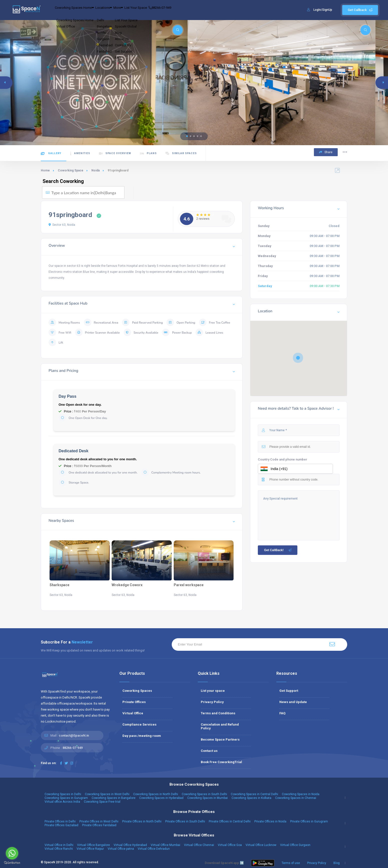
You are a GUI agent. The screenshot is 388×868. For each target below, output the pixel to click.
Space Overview (115, 154)
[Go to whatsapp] (12, 853)
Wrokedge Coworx (127, 585)
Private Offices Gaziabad (61, 825)
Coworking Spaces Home (79, 10)
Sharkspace (59, 585)
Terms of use (291, 863)
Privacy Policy (212, 702)
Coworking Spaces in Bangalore (114, 798)
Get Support (289, 691)
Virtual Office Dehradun (154, 849)
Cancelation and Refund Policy (220, 726)
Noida (95, 170)
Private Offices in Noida (270, 821)
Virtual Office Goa (230, 845)
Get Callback (360, 10)
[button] (187, 136)
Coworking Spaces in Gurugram (66, 798)
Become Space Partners (220, 739)
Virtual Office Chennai (199, 845)
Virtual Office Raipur (90, 849)
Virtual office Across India (62, 802)
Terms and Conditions (218, 713)
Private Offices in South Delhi (185, 821)
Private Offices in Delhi (60, 821)
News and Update (293, 702)
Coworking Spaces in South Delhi (204, 794)
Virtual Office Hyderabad (130, 845)
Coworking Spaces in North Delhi (156, 794)
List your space (213, 691)
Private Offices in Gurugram (309, 821)
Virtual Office (133, 713)
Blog (337, 863)
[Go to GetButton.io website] (12, 863)
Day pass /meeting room (142, 736)
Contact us (209, 751)
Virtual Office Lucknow (261, 845)
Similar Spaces (181, 154)
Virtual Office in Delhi (59, 845)
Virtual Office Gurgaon (295, 845)
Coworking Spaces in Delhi (63, 794)
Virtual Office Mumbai (165, 845)
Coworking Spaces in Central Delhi (254, 794)
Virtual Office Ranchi (59, 849)
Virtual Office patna (121, 849)
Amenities (80, 154)
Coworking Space (71, 170)
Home (45, 170)
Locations (117, 10)
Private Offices (134, 702)
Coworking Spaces (137, 691)
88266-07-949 (195, 10)
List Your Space (163, 10)
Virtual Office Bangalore (93, 845)
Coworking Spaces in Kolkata (251, 798)
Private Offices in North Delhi (142, 821)
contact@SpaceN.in (74, 735)
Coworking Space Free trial (102, 802)
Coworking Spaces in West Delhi (107, 794)
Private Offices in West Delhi (99, 821)
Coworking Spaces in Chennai (296, 798)
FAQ (282, 713)
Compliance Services (139, 724)
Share (326, 152)
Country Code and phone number (282, 459)
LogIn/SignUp (323, 10)
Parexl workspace (189, 585)
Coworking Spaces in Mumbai (208, 798)
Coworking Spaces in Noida (301, 794)
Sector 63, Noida (62, 225)
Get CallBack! (278, 550)
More (139, 10)
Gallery (51, 154)
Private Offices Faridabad (99, 825)
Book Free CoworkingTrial (221, 762)
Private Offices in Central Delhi (230, 821)
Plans (148, 154)
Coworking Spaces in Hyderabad (161, 798)
